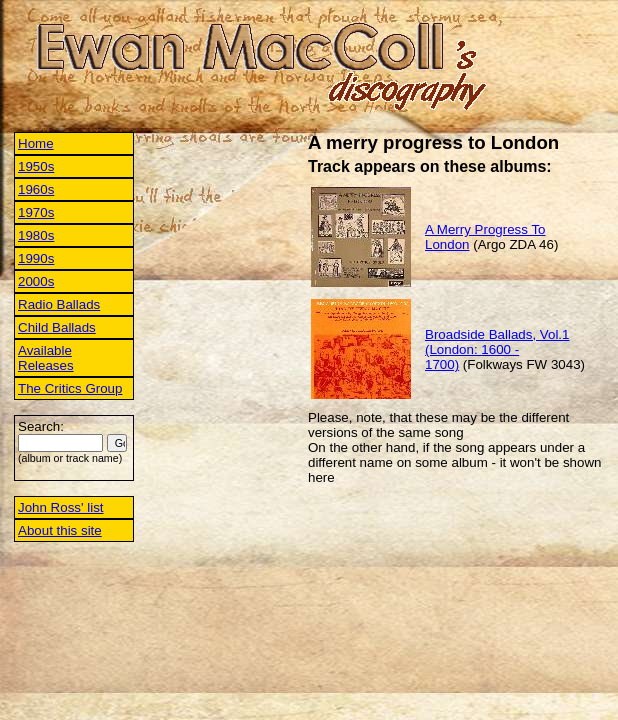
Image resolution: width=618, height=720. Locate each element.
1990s (36, 258)
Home (36, 143)
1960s (36, 189)
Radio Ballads (59, 304)
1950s (36, 166)
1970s (36, 212)
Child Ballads (57, 327)
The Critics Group (70, 388)
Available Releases (46, 358)
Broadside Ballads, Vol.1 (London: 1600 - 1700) (497, 349)
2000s (36, 281)
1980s (36, 235)
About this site (60, 530)
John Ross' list (61, 507)
